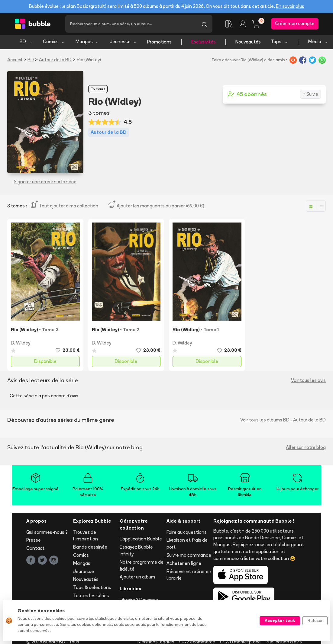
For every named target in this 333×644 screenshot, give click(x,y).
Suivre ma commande (189, 556)
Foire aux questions (187, 533)
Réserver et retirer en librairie (189, 575)
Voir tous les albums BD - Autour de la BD (283, 420)
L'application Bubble (141, 540)
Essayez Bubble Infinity (136, 551)
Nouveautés (248, 42)
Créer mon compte (295, 24)
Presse (34, 541)
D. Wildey (21, 343)
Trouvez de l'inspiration (86, 536)
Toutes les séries (91, 596)
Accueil (15, 60)
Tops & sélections (92, 588)
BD (26, 42)
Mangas (87, 42)
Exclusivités (204, 42)
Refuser (315, 620)
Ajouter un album (137, 578)
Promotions (159, 42)
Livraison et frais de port (187, 544)
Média (318, 42)
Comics (54, 42)
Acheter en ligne (184, 564)
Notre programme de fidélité (142, 566)
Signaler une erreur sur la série (45, 182)
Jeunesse (123, 42)
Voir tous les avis (308, 381)
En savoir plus (290, 6)
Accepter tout (280, 620)
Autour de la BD (55, 60)
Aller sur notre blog (306, 448)
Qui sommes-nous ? (47, 533)
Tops (279, 42)
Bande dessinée (90, 548)
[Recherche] (131, 24)
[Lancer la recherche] (204, 24)
